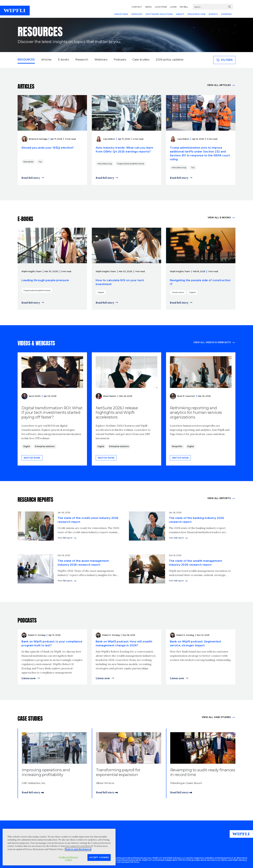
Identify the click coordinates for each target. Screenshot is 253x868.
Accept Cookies (99, 857)
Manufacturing (105, 164)
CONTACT (137, 7)
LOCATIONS (161, 7)
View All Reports (219, 498)
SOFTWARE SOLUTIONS (159, 14)
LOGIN (173, 7)
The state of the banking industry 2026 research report (196, 520)
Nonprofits (177, 446)
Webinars (101, 60)
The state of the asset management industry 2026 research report (83, 563)
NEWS (148, 7)
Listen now (29, 678)
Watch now (32, 458)
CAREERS (226, 14)
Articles (46, 60)
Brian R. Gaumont (186, 396)
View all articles (219, 85)
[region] (59, 847)
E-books (63, 60)
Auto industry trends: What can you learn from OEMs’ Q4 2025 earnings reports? (124, 150)
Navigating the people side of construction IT (200, 282)
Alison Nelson (110, 396)
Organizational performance (130, 164)
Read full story (31, 178)
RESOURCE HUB (196, 14)
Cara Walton (109, 139)
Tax (40, 162)
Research (82, 60)
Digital (101, 292)
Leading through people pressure (45, 280)
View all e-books (219, 217)
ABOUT (180, 14)
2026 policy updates (170, 60)
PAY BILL (184, 7)
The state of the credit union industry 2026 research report (88, 520)
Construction (178, 292)
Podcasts (120, 60)
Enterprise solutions (45, 446)
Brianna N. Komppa (38, 139)
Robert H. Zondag (37, 635)
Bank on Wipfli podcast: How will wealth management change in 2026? (124, 643)
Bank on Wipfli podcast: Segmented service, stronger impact (195, 643)
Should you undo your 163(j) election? (48, 148)
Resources (26, 59)
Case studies (141, 60)
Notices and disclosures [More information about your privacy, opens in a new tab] (78, 849)
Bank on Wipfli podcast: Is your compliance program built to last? (52, 643)
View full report (65, 538)
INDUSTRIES (121, 14)
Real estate (28, 162)
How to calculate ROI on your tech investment (120, 282)
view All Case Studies (216, 717)
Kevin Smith (35, 396)
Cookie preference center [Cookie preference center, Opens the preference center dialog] (68, 859)
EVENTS (213, 14)
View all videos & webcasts (212, 342)
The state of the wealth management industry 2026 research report (195, 563)
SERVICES (137, 14)
